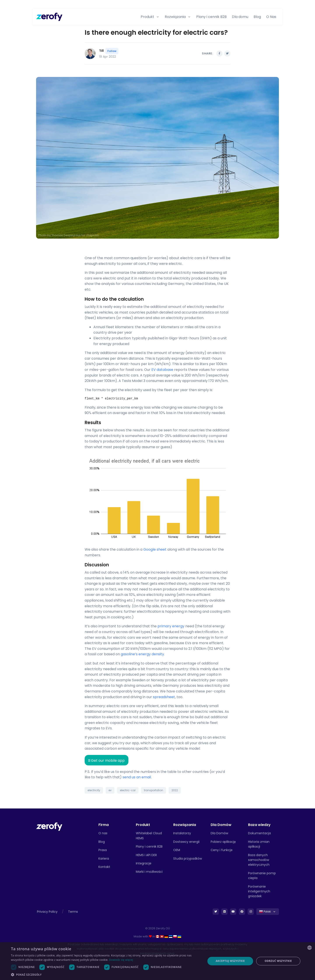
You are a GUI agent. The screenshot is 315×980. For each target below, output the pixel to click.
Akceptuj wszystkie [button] (230, 961)
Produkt (147, 17)
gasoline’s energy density (142, 654)
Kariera (104, 859)
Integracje (144, 863)
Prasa (103, 850)
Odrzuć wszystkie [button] (278, 961)
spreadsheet (164, 697)
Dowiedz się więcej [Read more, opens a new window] (121, 960)
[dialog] (157, 961)
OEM (177, 850)
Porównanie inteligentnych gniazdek (259, 891)
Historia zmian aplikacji (259, 844)
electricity (94, 790)
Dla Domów (219, 833)
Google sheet (155, 549)
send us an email (137, 777)
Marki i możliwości (149, 872)
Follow (112, 51)
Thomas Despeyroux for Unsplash (75, 235)
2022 (175, 790)
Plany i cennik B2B (211, 17)
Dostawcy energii (186, 842)
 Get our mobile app (107, 761)
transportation (154, 790)
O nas (103, 833)
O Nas (271, 17)
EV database (162, 370)
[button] (106, 975)
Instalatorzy (182, 833)
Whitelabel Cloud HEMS (149, 836)
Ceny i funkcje (222, 850)
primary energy (171, 626)
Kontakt (104, 867)
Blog (257, 17)
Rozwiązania (175, 17)
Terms (73, 912)
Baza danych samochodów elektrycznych (259, 860)
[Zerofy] (49, 17)
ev (110, 790)
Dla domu (240, 17)
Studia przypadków (188, 859)
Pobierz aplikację (223, 842)
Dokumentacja (259, 833)
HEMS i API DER (146, 855)
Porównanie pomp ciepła (262, 876)
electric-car (128, 790)
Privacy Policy (47, 912)
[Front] (49, 826)
